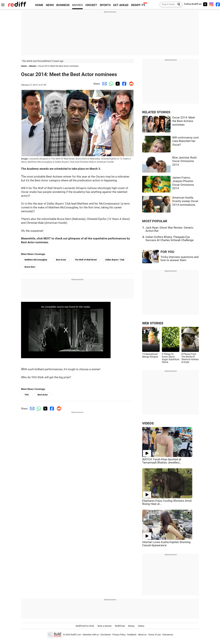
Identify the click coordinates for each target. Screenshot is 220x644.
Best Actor (61, 260)
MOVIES (77, 5)
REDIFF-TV (138, 5)
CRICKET (91, 5)
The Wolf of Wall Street (86, 260)
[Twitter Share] (117, 84)
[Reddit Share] (130, 84)
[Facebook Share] (124, 84)
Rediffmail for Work (85, 626)
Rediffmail (120, 626)
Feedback (132, 635)
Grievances (168, 635)
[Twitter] (205, 4)
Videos (141, 626)
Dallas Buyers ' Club (115, 260)
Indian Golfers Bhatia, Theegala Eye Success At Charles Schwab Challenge (170, 239)
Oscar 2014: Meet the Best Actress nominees (184, 121)
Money (131, 626)
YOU (27, 395)
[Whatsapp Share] (110, 84)
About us (142, 635)
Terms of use (154, 635)
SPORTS (105, 5)
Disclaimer (106, 635)
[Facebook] (218, 4)
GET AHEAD (121, 5)
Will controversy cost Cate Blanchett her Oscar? (186, 141)
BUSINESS (63, 5)
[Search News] (178, 5)
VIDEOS (148, 423)
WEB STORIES (153, 323)
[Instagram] (211, 4)
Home (24, 66)
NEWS (50, 5)
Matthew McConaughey (36, 260)
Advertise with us (91, 635)
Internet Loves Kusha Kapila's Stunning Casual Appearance (166, 544)
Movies (33, 66)
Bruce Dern (30, 267)
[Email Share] (104, 84)
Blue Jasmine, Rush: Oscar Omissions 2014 (185, 161)
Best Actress (54, 177)
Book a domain (105, 626)
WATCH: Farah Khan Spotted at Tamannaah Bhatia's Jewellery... (162, 461)
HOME (39, 5)
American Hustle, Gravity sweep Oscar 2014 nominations (185, 201)
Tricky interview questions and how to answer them (180, 259)
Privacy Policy (119, 635)
